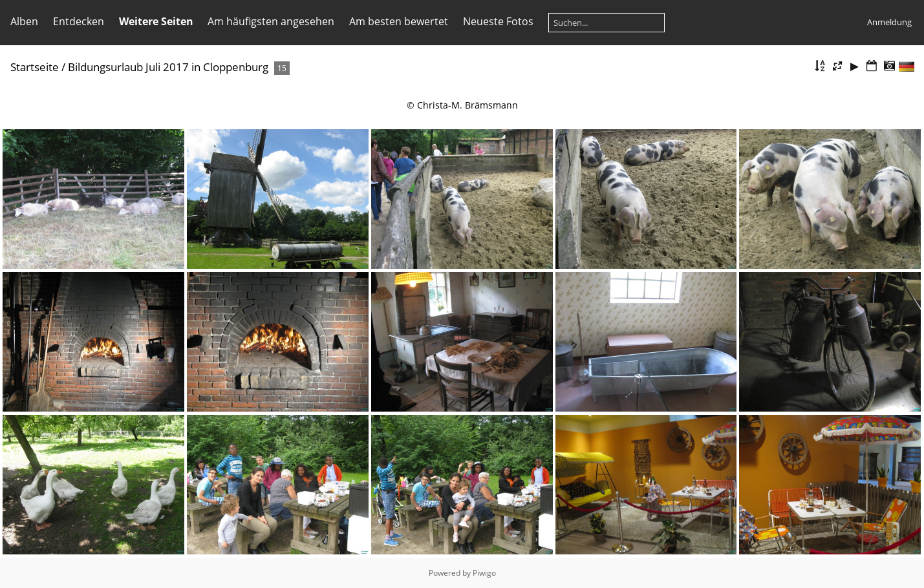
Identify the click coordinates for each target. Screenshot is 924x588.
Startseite (35, 67)
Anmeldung (889, 22)
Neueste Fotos (498, 21)
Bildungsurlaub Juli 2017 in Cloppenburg (168, 67)
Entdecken (79, 21)
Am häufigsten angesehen (271, 21)
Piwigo (484, 573)
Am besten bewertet (399, 21)
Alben (24, 21)
